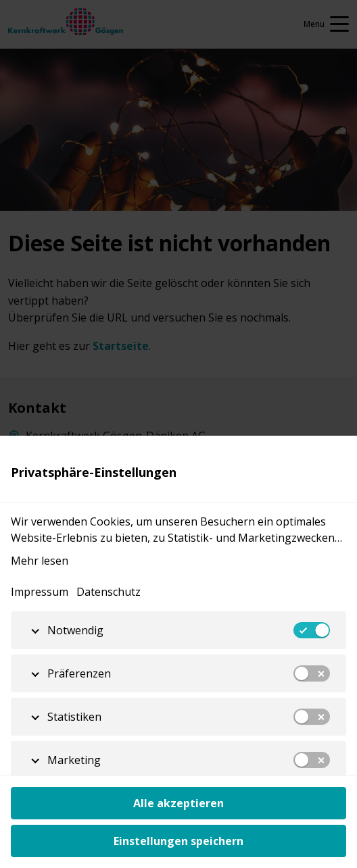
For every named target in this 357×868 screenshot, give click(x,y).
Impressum (40, 592)
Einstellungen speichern (178, 841)
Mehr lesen (40, 561)
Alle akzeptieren (178, 803)
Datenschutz (109, 592)
